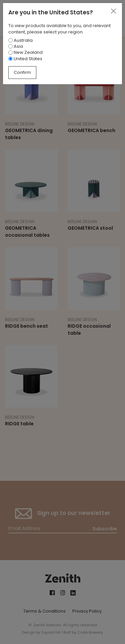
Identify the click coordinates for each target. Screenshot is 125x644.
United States (25, 59)
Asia (16, 46)
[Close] (113, 11)
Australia (20, 40)
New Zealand (25, 52)
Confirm (22, 72)
